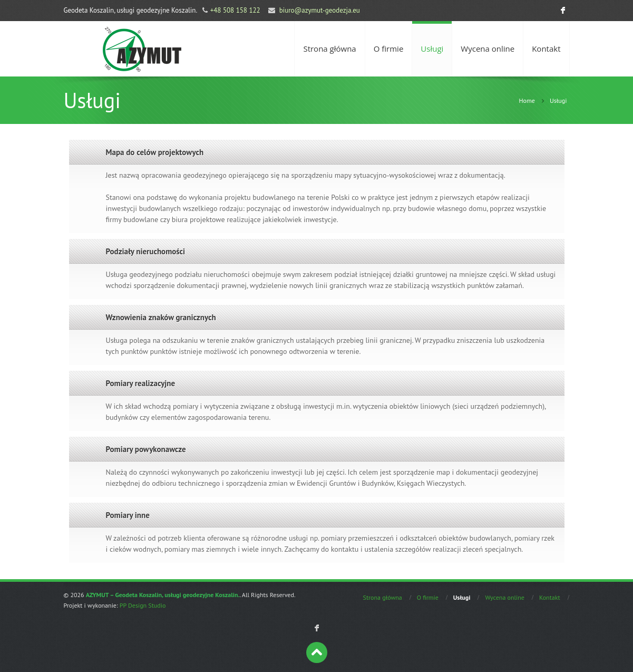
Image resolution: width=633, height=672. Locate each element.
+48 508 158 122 (235, 10)
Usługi (432, 49)
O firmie (389, 49)
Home (527, 100)
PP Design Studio (143, 605)
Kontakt (546, 49)
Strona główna (329, 49)
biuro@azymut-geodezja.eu (320, 10)
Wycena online (488, 49)
